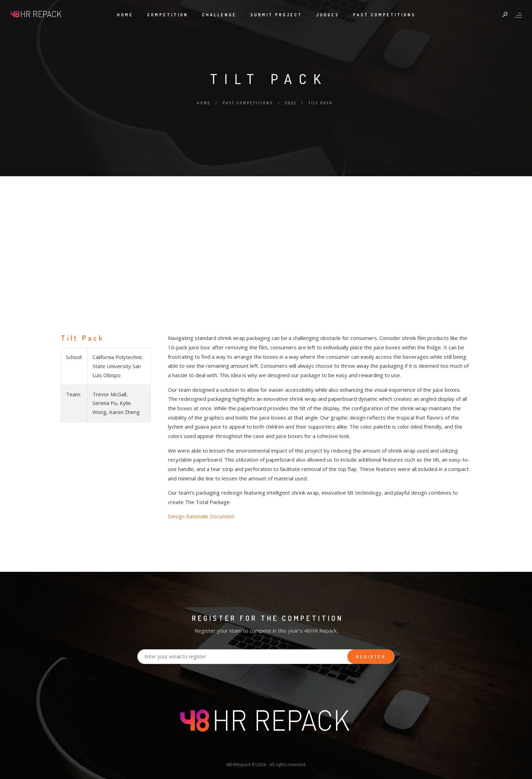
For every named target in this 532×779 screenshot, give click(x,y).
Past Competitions (384, 15)
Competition (168, 15)
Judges (328, 15)
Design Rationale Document (201, 516)
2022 (291, 103)
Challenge (219, 15)
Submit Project (276, 15)
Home (125, 15)
